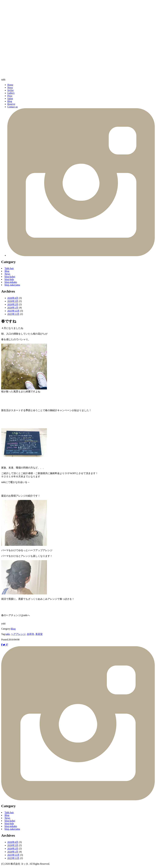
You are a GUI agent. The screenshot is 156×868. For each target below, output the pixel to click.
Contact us (12, 107)
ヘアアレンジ (18, 634)
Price (10, 96)
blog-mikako (11, 282)
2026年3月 (13, 301)
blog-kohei (10, 277)
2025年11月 (13, 314)
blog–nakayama (12, 285)
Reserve (11, 104)
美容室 (39, 634)
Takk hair (9, 268)
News (10, 88)
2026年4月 (13, 298)
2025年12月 (13, 311)
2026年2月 (13, 304)
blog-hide (9, 279)
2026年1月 (13, 308)
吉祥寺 (30, 634)
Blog (10, 101)
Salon (10, 99)
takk (3, 80)
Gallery (11, 93)
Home (10, 85)
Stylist (10, 90)
